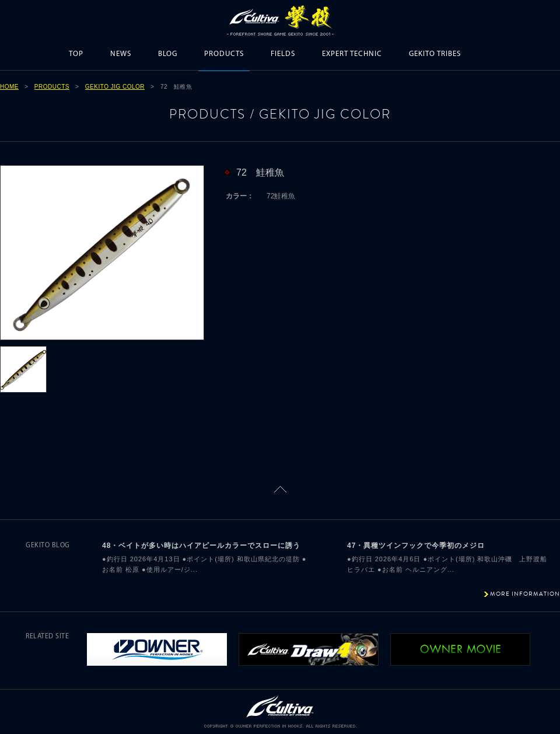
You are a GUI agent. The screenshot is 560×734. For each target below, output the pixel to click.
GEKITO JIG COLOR (115, 87)
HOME (9, 87)
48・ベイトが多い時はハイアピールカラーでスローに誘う (201, 546)
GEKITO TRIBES (435, 54)
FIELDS (283, 54)
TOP (76, 54)
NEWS (121, 54)
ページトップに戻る (280, 489)
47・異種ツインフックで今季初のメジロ (416, 546)
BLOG (168, 54)
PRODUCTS (224, 54)
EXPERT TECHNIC (352, 54)
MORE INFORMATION (525, 594)
